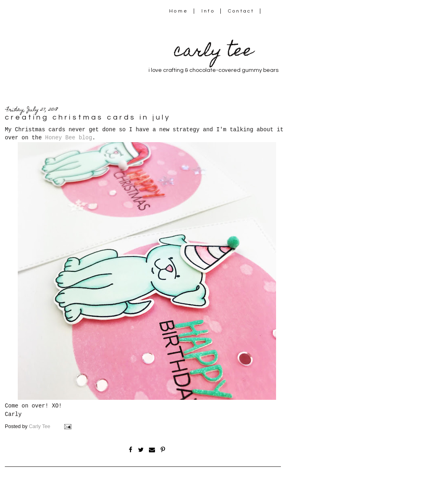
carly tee (213, 52)
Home (179, 11)
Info (208, 11)
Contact (241, 11)
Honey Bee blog (69, 138)
